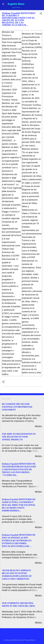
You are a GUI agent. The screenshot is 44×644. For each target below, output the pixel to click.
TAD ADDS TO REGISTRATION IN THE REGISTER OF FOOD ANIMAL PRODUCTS (19, 437)
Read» (39, 426)
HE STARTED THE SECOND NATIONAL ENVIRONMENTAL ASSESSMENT (17, 407)
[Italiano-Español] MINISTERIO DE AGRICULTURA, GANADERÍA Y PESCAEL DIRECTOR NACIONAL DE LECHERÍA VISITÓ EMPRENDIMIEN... (19, 505)
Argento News (16, 4)
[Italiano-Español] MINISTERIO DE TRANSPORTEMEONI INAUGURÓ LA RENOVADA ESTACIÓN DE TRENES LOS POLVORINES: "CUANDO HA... (19, 469)
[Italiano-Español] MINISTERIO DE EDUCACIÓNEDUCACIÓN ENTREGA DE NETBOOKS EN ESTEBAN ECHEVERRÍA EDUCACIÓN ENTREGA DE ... (19, 541)
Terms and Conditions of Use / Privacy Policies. (20, 640)
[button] (41, 14)
